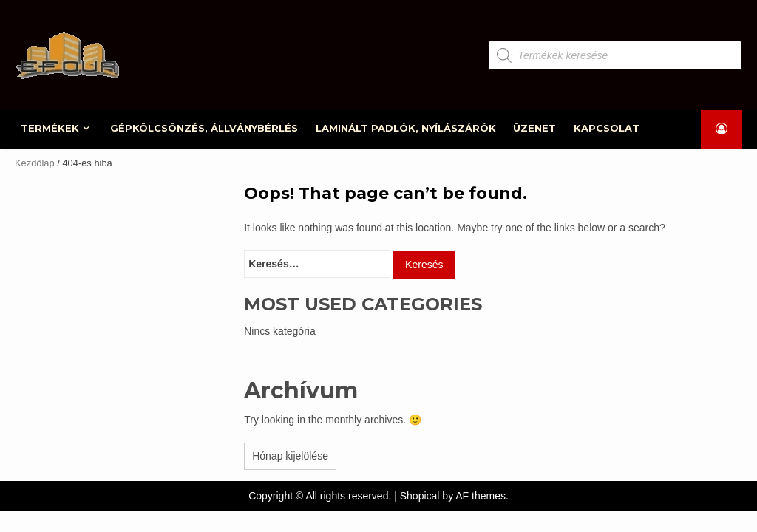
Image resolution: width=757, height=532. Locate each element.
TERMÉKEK (51, 128)
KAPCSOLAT (609, 128)
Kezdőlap (35, 163)
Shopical (420, 496)
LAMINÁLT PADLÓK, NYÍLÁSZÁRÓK (407, 128)
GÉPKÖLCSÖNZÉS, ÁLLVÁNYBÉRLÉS (206, 128)
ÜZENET (537, 128)
